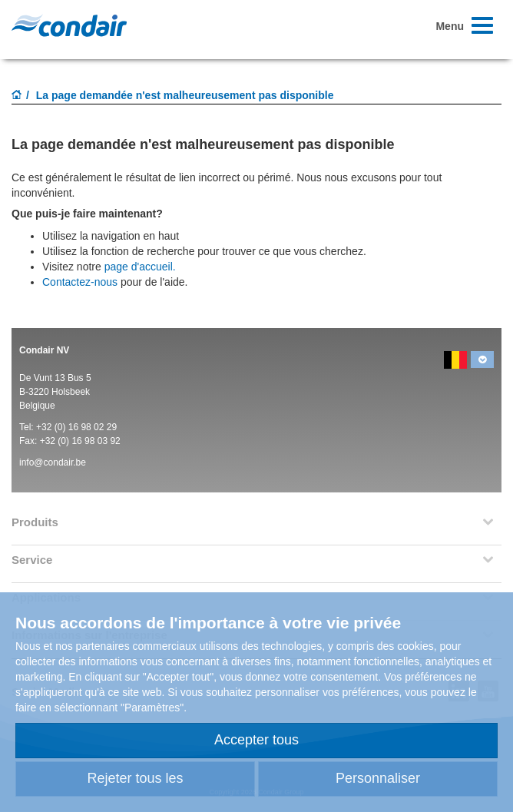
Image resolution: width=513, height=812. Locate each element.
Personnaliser (378, 778)
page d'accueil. (140, 267)
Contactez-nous (80, 282)
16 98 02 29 (93, 427)
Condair (69, 25)
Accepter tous (256, 740)
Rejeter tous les (135, 778)
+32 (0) (52, 427)
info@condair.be (53, 462)
